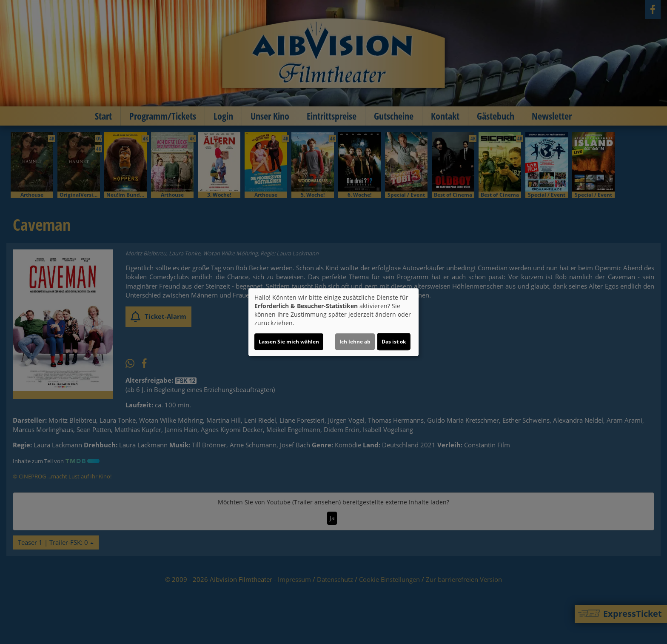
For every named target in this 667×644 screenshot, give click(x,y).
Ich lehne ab (355, 342)
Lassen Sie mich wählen (289, 342)
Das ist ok (394, 342)
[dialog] (333, 322)
